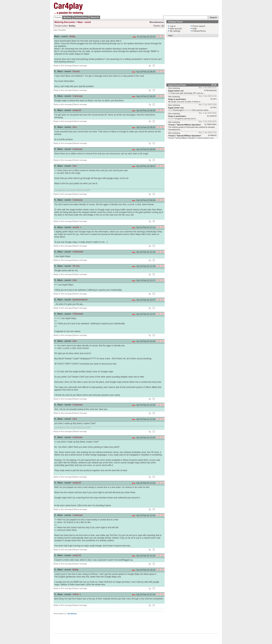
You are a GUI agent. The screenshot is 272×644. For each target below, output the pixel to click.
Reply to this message (63, 66)
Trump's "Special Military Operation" (185, 125)
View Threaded (60, 30)
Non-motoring (174, 88)
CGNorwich (78, 252)
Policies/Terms (81, 17)
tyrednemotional (80, 300)
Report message (80, 66)
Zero (75, 127)
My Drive (67, 17)
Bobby (72, 36)
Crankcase (77, 96)
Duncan (76, 71)
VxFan (77, 594)
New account (176, 29)
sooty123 (77, 110)
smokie (77, 227)
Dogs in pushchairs (177, 99)
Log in (173, 26)
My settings (175, 31)
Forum (58, 17)
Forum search (199, 26)
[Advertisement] (236, 55)
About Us (95, 17)
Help (195, 29)
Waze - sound (84, 22)
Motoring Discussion (65, 22)
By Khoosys (72, 614)
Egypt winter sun (176, 91)
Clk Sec (76, 266)
